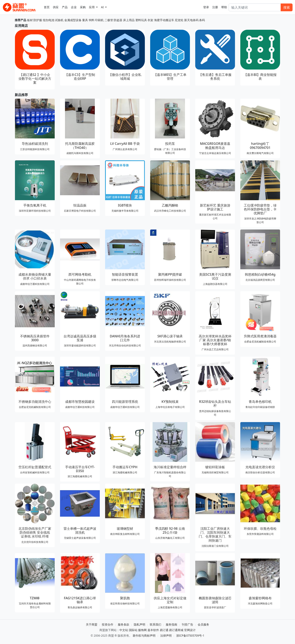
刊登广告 (187, 624)
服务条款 (124, 624)
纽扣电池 (49, 20)
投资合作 (108, 624)
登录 (206, 7)
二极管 (109, 20)
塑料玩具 (141, 20)
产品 (65, 7)
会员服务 (203, 624)
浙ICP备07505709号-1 (190, 635)
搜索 (287, 7)
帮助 (224, 7)
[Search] (255, 7)
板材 (30, 20)
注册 (215, 7)
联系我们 (155, 624)
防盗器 (118, 20)
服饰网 (142, 630)
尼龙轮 (179, 20)
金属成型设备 (73, 20)
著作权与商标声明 (144, 635)
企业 (74, 7)
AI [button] (103, 7)
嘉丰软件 (153, 630)
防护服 (38, 20)
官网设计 (190, 630)
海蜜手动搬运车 (164, 20)
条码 (202, 20)
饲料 (92, 20)
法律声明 (166, 635)
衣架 (150, 20)
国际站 (133, 630)
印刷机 (99, 20)
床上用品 (129, 20)
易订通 (164, 630)
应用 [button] (92, 7)
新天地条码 (191, 20)
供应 (56, 7)
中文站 (124, 630)
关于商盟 (92, 624)
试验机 (59, 20)
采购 (83, 7)
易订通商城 (176, 630)
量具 (85, 20)
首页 (47, 7)
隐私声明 (140, 624)
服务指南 (171, 624)
